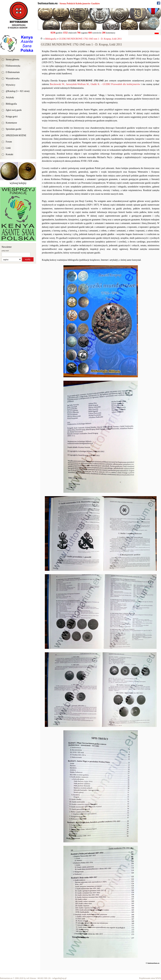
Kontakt (9, 154)
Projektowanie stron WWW (150, 978)
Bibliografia (11, 104)
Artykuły (10, 97)
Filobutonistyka (13, 66)
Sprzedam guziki (13, 129)
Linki (8, 148)
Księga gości (12, 117)
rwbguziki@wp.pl (59, 978)
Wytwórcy (11, 85)
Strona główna (12, 60)
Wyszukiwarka (13, 78)
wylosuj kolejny (18, 183)
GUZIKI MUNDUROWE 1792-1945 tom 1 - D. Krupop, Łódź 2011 (90, 39)
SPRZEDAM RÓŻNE (16, 135)
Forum (9, 142)
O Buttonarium (13, 72)
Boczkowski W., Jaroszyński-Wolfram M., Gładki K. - (95, 84)
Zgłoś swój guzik (14, 110)
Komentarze (11, 123)
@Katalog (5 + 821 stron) (18, 91)
